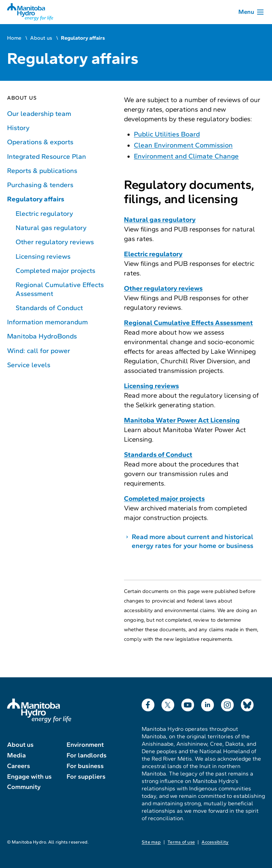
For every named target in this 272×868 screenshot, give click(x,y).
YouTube (188, 703)
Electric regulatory (44, 214)
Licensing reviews (43, 256)
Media (16, 755)
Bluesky (247, 703)
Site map (151, 842)
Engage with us (29, 777)
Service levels (29, 365)
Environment (85, 745)
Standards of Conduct (49, 308)
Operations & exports (40, 142)
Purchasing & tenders (40, 185)
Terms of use (181, 842)
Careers (19, 766)
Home (14, 38)
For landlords (87, 755)
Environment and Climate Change (186, 156)
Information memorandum (47, 322)
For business (85, 766)
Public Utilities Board (167, 134)
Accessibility (215, 842)
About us (41, 38)
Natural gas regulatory (51, 228)
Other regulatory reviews (55, 242)
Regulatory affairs (36, 199)
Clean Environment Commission (183, 145)
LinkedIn (208, 703)
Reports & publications (42, 171)
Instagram (227, 703)
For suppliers (86, 777)
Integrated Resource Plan (47, 156)
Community (24, 787)
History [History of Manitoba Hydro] (18, 128)
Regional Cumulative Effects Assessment (60, 289)
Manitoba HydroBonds (42, 336)
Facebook (148, 703)
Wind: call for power (39, 351)
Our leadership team (39, 114)
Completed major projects (55, 271)
